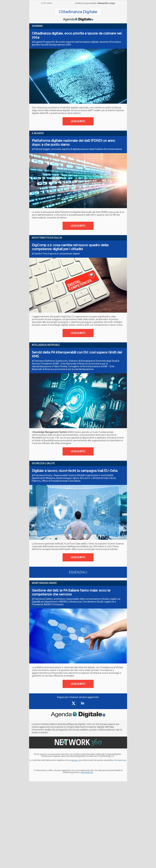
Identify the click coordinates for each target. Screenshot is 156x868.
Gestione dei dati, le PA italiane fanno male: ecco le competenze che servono (71, 592)
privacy (75, 760)
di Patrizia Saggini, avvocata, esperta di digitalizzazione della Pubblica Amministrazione (77, 149)
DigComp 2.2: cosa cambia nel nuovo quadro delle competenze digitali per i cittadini (70, 247)
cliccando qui (87, 772)
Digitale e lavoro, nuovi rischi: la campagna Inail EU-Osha (75, 471)
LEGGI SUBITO (78, 121)
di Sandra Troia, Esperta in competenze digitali (56, 254)
